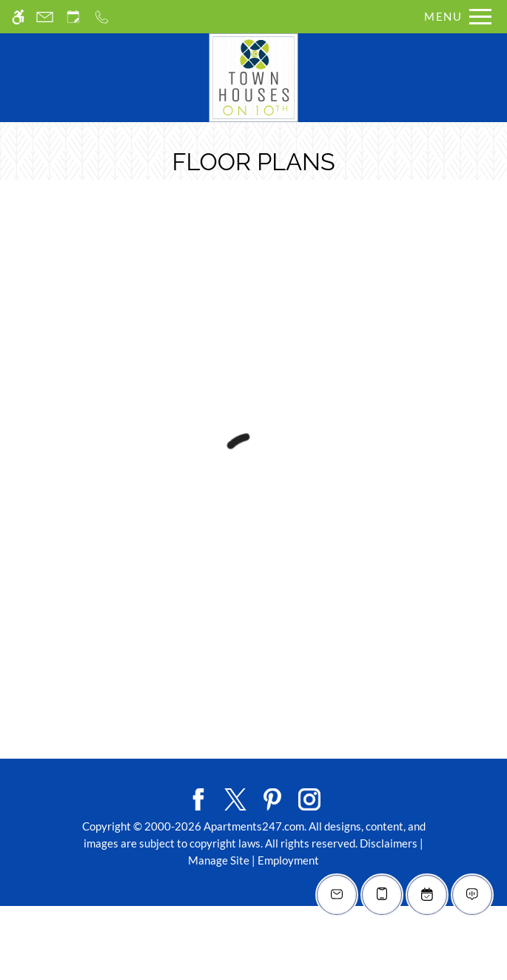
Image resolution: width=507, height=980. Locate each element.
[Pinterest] (272, 798)
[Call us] (102, 17)
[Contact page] (45, 17)
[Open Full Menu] (454, 17)
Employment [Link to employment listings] (288, 860)
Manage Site (219, 860)
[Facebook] (198, 798)
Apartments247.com (254, 826)
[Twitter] (235, 798)
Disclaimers (389, 843)
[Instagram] (309, 798)
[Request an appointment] (73, 17)
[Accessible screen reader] (18, 17)
